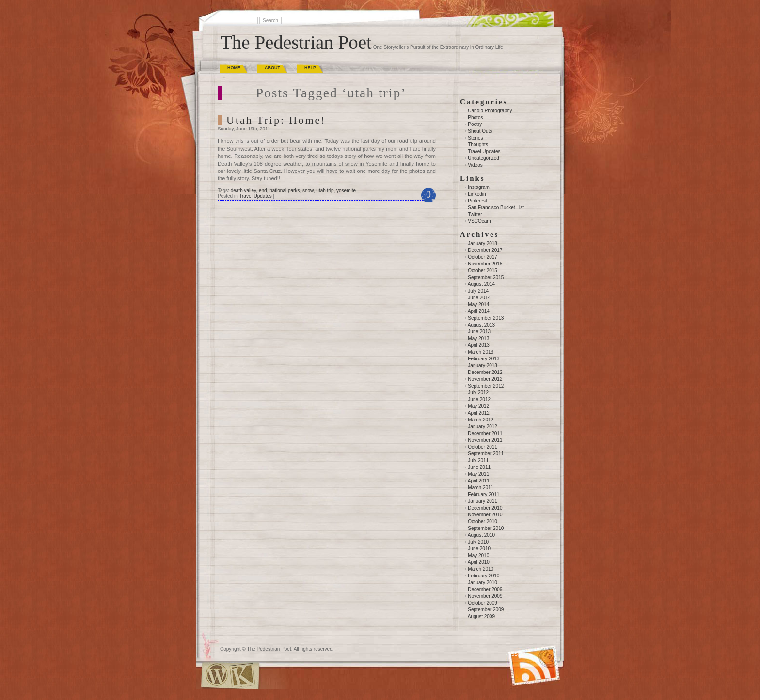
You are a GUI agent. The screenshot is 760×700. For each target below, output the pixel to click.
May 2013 (478, 338)
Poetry (475, 124)
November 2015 (485, 264)
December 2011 (485, 433)
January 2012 (483, 427)
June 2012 (479, 399)
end (263, 191)
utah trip (325, 191)
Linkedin (477, 194)
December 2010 (485, 508)
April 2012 (479, 413)
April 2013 (479, 345)
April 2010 (479, 562)
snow (308, 191)
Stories (475, 138)
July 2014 (478, 291)
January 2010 (483, 583)
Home (234, 68)
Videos (475, 165)
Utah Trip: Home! (276, 120)
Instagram (478, 187)
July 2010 (478, 542)
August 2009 (481, 616)
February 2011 (483, 494)
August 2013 (481, 325)
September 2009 (486, 610)
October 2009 (483, 603)
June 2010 (479, 549)
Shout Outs (480, 131)
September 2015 (486, 277)
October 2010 (483, 521)
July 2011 (478, 460)
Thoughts (478, 145)
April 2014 (479, 311)
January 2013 (483, 366)
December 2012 (485, 372)
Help (310, 68)
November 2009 (485, 596)
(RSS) (513, 654)
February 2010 (483, 576)
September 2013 (486, 318)
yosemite (346, 191)
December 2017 (485, 250)
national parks (285, 191)
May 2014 (478, 304)
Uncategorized (483, 158)
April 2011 (479, 481)
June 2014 (479, 298)
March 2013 (481, 352)
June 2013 (479, 332)
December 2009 (485, 589)
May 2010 (478, 555)
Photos (475, 117)
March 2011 (481, 488)
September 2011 (486, 454)
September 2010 (486, 528)
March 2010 (481, 569)
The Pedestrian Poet (296, 42)
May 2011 (478, 474)
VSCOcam (479, 221)
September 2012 (486, 386)
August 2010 (481, 535)
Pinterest (477, 201)
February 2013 (483, 359)
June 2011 (479, 467)
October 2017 (483, 257)
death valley (244, 191)
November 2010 (485, 515)
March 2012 (481, 420)
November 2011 (485, 440)
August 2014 (481, 284)
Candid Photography (490, 111)
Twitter (475, 214)
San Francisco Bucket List (496, 208)
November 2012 (485, 379)
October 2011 (483, 447)
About (272, 68)
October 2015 (483, 271)
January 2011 (483, 501)
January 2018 (483, 243)
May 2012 (478, 406)
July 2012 (478, 393)
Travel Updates (255, 196)
